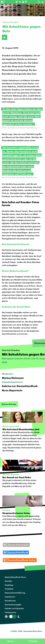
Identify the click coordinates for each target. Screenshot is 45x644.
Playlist (34, 641)
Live (11, 641)
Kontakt (8, 581)
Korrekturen (10, 601)
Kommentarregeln (13, 605)
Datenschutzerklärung (15, 593)
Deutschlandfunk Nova (15, 577)
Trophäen (9, 589)
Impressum (10, 597)
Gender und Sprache (14, 608)
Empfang (9, 585)
